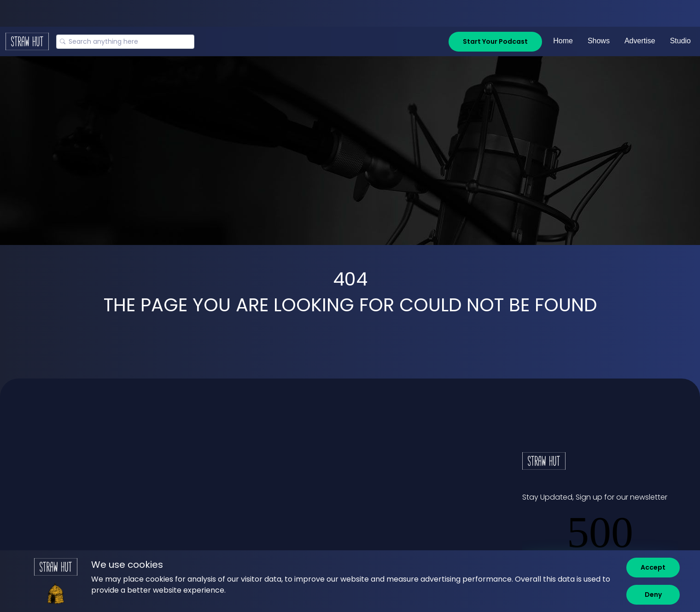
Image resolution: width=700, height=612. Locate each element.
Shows (599, 41)
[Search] (125, 42)
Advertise (640, 41)
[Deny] (653, 595)
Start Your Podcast (495, 41)
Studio (680, 41)
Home (563, 41)
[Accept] (653, 568)
